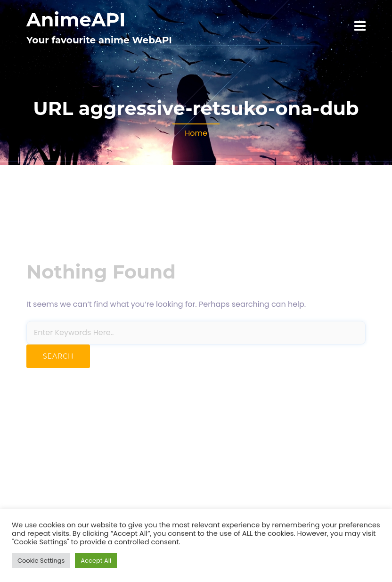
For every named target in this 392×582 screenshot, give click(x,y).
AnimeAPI (76, 20)
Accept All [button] (96, 561)
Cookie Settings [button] (41, 561)
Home (196, 133)
